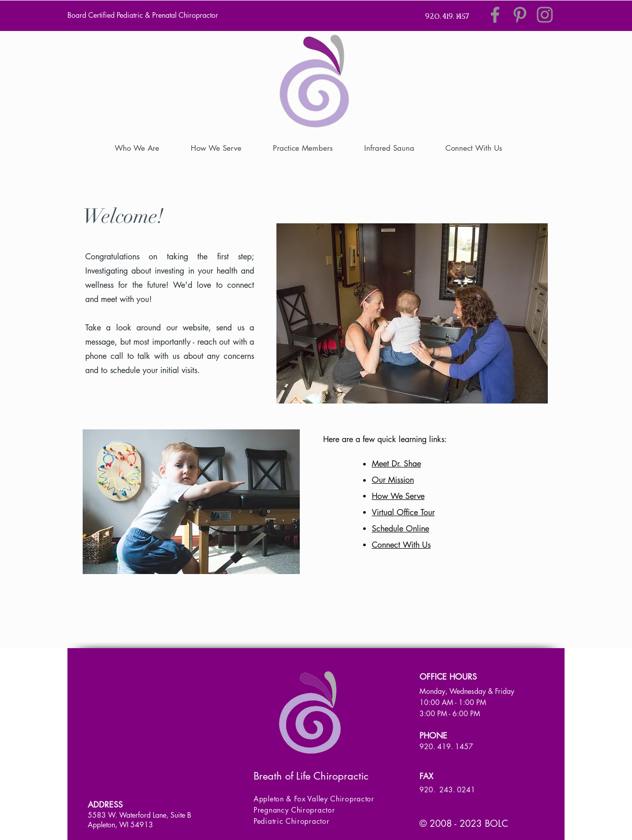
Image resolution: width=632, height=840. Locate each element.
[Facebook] (495, 15)
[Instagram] (545, 15)
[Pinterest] (520, 15)
